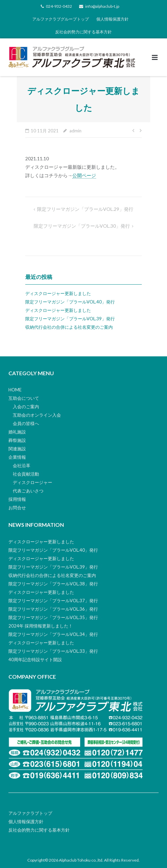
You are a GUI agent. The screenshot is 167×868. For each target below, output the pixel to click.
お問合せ (17, 508)
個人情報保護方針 (112, 19)
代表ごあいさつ (28, 491)
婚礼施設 (17, 432)
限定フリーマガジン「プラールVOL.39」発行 (70, 319)
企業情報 (17, 457)
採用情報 (17, 499)
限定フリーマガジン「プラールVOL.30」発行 (82, 226)
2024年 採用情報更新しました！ (41, 626)
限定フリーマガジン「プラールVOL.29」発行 (85, 209)
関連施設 (17, 449)
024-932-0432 (59, 6)
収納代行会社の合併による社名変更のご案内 (69, 327)
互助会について (24, 398)
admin (75, 131)
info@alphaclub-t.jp (102, 6)
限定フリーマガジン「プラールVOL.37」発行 (53, 601)
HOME (15, 390)
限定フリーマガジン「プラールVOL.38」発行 (53, 584)
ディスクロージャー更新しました (58, 293)
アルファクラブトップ (30, 813)
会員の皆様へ (26, 423)
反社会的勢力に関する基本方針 (83, 32)
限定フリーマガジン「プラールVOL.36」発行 (53, 609)
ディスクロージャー (32, 482)
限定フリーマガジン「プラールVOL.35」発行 (53, 617)
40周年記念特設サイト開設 (35, 660)
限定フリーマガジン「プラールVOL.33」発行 (53, 651)
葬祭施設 (17, 440)
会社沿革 (22, 465)
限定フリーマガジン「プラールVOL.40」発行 (70, 302)
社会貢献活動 (26, 474)
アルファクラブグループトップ (61, 19)
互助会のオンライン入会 (37, 415)
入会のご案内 (26, 407)
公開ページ (84, 175)
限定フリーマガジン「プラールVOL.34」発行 (53, 634)
